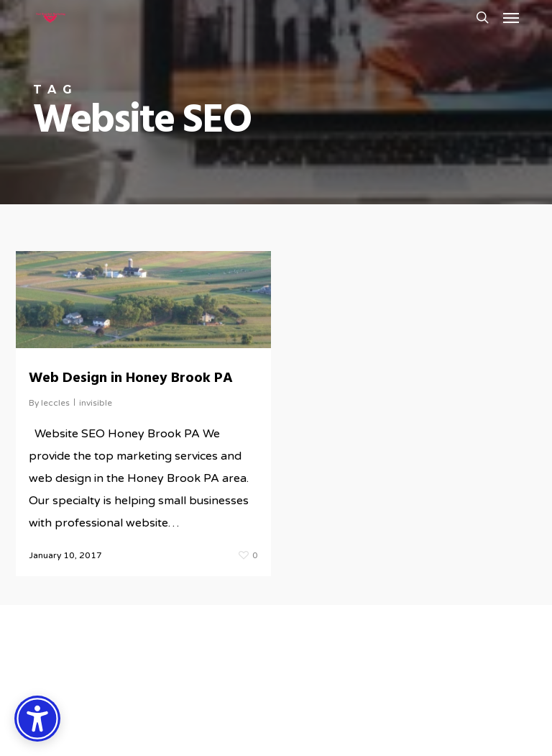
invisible (96, 403)
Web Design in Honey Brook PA (131, 378)
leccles (55, 403)
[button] (511, 17)
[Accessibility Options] (37, 719)
